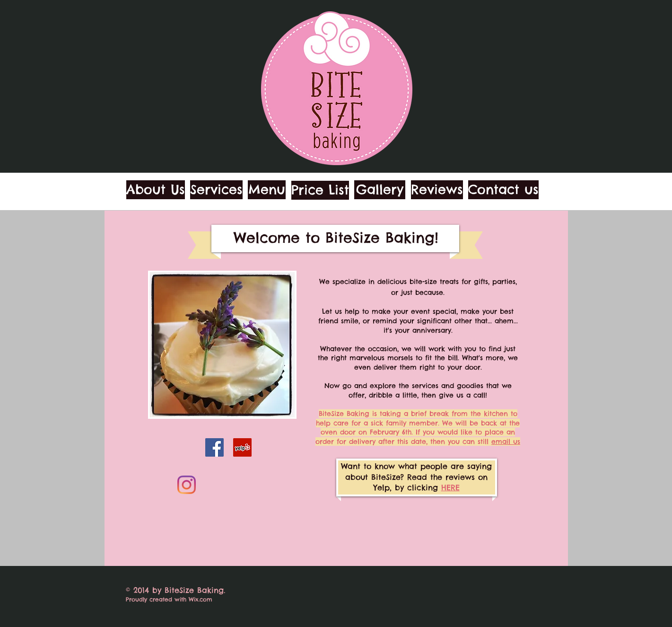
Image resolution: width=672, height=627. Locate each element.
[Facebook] (214, 447)
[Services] (216, 190)
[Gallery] (380, 190)
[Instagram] (187, 485)
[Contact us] (503, 190)
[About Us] (156, 190)
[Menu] (267, 190)
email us (506, 442)
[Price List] (320, 190)
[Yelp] (242, 447)
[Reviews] (437, 190)
